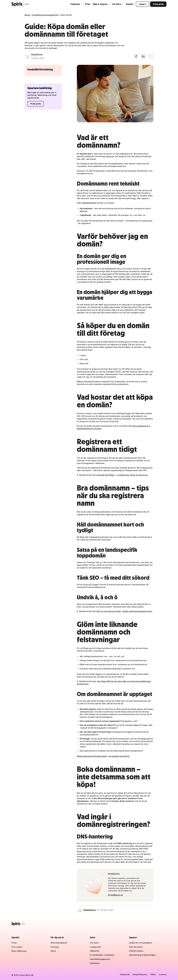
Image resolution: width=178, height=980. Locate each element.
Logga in (142, 4)
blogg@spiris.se (115, 895)
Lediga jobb (95, 947)
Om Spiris (118, 4)
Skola (53, 951)
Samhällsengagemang (100, 959)
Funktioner (77, 4)
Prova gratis (158, 4)
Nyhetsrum (95, 963)
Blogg (27, 15)
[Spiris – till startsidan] (89, 924)
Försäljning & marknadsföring (45, 15)
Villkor (153, 974)
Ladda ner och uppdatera (141, 943)
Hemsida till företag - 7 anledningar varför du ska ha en (122, 475)
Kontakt (129, 4)
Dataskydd (125, 974)
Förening (55, 947)
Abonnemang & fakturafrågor (142, 955)
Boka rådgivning (19, 951)
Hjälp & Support (101, 4)
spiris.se (110, 156)
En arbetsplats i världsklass (102, 955)
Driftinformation (136, 951)
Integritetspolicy (140, 974)
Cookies (163, 974)
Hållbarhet (95, 951)
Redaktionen (37, 54)
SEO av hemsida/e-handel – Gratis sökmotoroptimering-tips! (124, 611)
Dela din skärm (136, 947)
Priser (88, 4)
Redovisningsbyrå (59, 943)
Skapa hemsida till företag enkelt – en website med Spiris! (103, 756)
